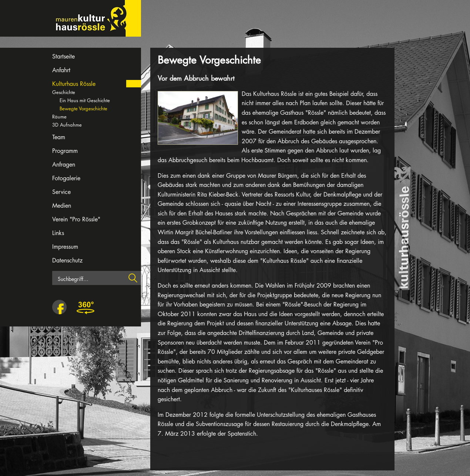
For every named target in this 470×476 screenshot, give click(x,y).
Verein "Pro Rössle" (76, 219)
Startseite (63, 56)
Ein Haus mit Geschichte (85, 100)
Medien (62, 206)
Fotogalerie (66, 178)
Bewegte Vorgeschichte (83, 108)
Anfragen (64, 165)
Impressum (65, 247)
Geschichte (64, 92)
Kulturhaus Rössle (74, 84)
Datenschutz (67, 260)
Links (58, 233)
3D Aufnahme (67, 125)
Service (61, 192)
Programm (65, 151)
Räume (59, 117)
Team (59, 137)
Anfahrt (61, 70)
